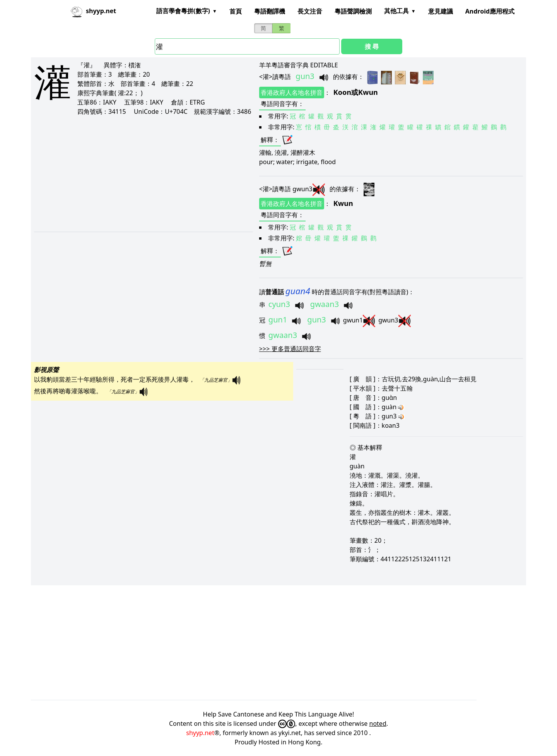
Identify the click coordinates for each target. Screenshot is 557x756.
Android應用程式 (490, 11)
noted (378, 723)
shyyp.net (200, 733)
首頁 (236, 11)
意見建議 (441, 11)
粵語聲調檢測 (353, 11)
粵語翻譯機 (270, 11)
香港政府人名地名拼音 (292, 93)
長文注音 (310, 11)
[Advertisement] (136, 173)
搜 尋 (372, 46)
